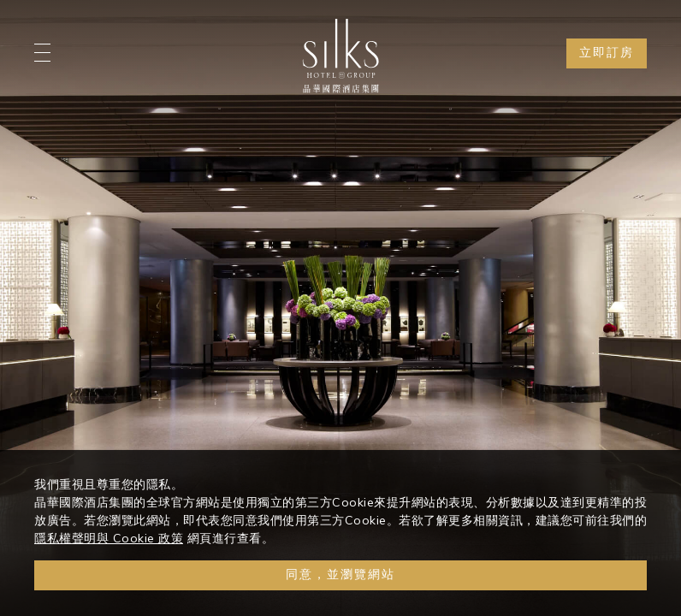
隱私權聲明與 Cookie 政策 (109, 538)
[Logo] (340, 56)
